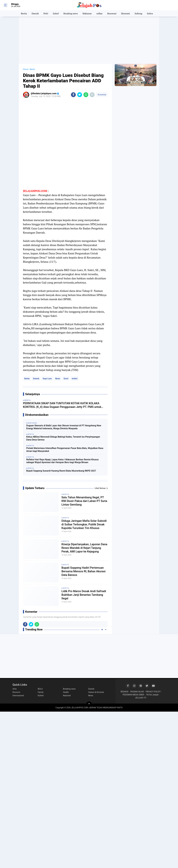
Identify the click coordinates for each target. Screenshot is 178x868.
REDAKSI (124, 692)
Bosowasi (112, 13)
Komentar (102, 95)
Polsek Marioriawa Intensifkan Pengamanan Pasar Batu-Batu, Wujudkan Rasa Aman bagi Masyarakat (65, 450)
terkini (75, 379)
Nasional (67, 696)
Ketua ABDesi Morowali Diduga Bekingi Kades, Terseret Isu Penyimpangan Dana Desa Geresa (63, 438)
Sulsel (56, 13)
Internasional (18, 696)
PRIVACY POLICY (153, 692)
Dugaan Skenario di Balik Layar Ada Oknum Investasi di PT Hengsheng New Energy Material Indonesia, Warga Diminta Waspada (64, 427)
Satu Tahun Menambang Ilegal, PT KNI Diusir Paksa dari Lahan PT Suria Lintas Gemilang (84, 501)
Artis (15, 689)
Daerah (35, 13)
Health (66, 692)
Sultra (150, 13)
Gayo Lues (47, 379)
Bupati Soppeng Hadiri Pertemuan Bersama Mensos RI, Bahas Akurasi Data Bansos (84, 571)
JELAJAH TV (141, 698)
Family (41, 692)
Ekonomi (126, 13)
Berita (24, 13)
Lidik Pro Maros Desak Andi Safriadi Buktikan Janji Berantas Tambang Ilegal (84, 595)
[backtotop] (89, 704)
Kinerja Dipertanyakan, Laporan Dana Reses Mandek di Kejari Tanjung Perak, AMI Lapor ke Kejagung (84, 548)
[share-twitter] (80, 95)
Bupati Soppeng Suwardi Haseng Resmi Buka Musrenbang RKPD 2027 (61, 471)
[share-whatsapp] (86, 95)
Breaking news (71, 13)
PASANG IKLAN (137, 692)
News (58, 379)
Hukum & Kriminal (96, 692)
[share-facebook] (73, 95)
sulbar (100, 13)
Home (26, 69)
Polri (46, 13)
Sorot (66, 379)
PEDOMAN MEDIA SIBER (133, 695)
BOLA (40, 689)
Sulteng (138, 13)
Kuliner (41, 696)
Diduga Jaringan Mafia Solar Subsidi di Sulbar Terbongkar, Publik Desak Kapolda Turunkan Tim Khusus (84, 524)
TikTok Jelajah (152, 695)
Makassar (87, 13)
